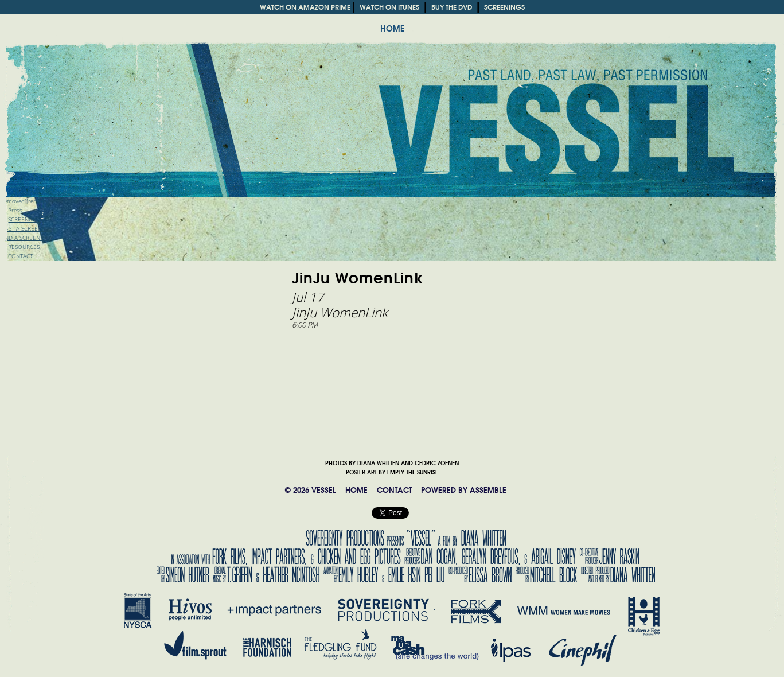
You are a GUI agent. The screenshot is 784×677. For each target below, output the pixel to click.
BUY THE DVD (452, 7)
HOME (392, 29)
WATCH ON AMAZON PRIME (305, 7)
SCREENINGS (504, 7)
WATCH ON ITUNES (389, 7)
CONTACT (394, 490)
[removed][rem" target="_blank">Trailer (50, 201)
